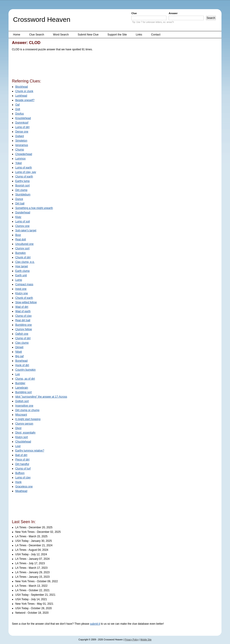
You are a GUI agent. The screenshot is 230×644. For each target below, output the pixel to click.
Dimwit (19, 347)
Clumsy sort (22, 248)
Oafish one (22, 334)
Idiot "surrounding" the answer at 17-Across (41, 397)
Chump (20, 150)
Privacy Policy (132, 640)
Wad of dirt (22, 307)
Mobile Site (146, 640)
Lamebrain (22, 388)
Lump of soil (23, 221)
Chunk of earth (24, 298)
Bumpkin (21, 253)
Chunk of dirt (23, 257)
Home (17, 35)
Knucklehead (23, 118)
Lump (19, 280)
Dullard (20, 136)
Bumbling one (23, 325)
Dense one (22, 132)
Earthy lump (22, 181)
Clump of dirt (23, 338)
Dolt (18, 109)
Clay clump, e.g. (25, 262)
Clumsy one (22, 226)
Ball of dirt (21, 455)
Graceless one (24, 487)
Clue (134, 13)
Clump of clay (23, 316)
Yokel (19, 163)
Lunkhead (21, 96)
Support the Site (117, 35)
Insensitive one (24, 406)
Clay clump (22, 343)
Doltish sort (22, 401)
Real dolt (21, 239)
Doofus (20, 114)
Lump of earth (24, 168)
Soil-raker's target (26, 230)
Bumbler (20, 383)
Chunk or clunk (24, 91)
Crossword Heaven (42, 19)
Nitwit (19, 352)
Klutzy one (22, 293)
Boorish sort (22, 186)
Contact (156, 35)
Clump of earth (24, 177)
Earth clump (22, 271)
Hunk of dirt (22, 365)
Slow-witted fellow (26, 302)
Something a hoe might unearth (34, 208)
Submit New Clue (88, 35)
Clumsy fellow (24, 329)
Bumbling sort (23, 392)
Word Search (61, 35)
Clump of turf (23, 469)
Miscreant (21, 415)
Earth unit (21, 275)
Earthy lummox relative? (30, 451)
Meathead (21, 491)
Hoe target (22, 266)
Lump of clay (23, 478)
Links (139, 35)
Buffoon (20, 473)
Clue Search (37, 35)
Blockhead (22, 87)
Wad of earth (23, 311)
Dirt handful (22, 464)
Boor (18, 235)
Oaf (17, 105)
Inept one (21, 289)
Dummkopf (22, 123)
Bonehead (21, 361)
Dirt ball (20, 204)
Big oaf (19, 356)
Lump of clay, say (26, 172)
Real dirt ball (23, 320)
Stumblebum (23, 195)
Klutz (18, 217)
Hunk (18, 482)
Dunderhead (23, 212)
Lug (18, 374)
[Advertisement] (94, 66)
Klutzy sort (22, 437)
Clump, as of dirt (25, 379)
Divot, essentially (25, 433)
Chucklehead (23, 442)
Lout (18, 446)
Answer (173, 13)
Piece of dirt (22, 460)
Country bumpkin (25, 370)
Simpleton (21, 141)
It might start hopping (28, 419)
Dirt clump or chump (27, 410)
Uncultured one (24, 244)
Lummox (20, 159)
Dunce (19, 199)
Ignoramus (22, 145)
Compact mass (24, 284)
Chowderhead (24, 154)
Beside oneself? (25, 100)
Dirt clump (21, 190)
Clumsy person (24, 424)
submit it (95, 624)
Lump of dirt (22, 127)
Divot (18, 428)
